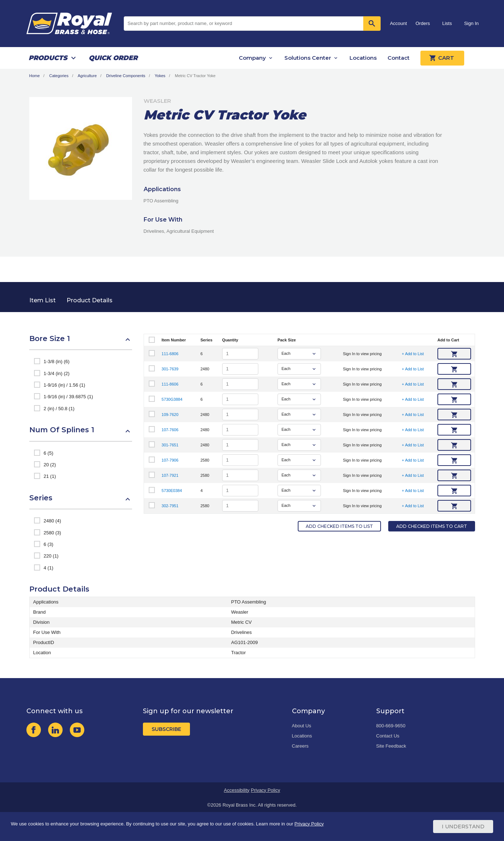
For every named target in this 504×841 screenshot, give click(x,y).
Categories (59, 76)
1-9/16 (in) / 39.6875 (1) (69, 397)
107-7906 (170, 460)
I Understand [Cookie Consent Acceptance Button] (463, 827)
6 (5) (49, 453)
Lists (447, 23)
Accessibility (237, 790)
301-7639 (170, 369)
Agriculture (87, 76)
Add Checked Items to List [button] (339, 526)
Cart (442, 58)
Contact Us (388, 736)
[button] (81, 342)
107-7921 (170, 475)
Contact (399, 58)
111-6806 (170, 354)
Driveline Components (126, 76)
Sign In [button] (471, 23)
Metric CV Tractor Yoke (195, 76)
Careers (300, 746)
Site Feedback (391, 746)
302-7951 (170, 506)
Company (252, 58)
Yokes (160, 76)
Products (48, 58)
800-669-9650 (391, 726)
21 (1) (50, 476)
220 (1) (51, 556)
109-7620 (170, 415)
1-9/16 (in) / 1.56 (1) (65, 385)
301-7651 (170, 445)
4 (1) (49, 568)
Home (35, 76)
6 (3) (49, 544)
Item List (43, 300)
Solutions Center (308, 58)
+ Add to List (413, 354)
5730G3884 (172, 399)
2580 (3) (52, 533)
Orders (423, 23)
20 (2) (50, 465)
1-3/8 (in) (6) (57, 361)
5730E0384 (172, 491)
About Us (302, 726)
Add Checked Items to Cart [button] (432, 526)
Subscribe (166, 729)
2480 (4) (52, 521)
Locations (363, 58)
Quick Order (113, 58)
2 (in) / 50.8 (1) (59, 409)
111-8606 (170, 384)
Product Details (90, 300)
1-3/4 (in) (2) (57, 373)
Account (399, 23)
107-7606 (170, 430)
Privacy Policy (265, 790)
